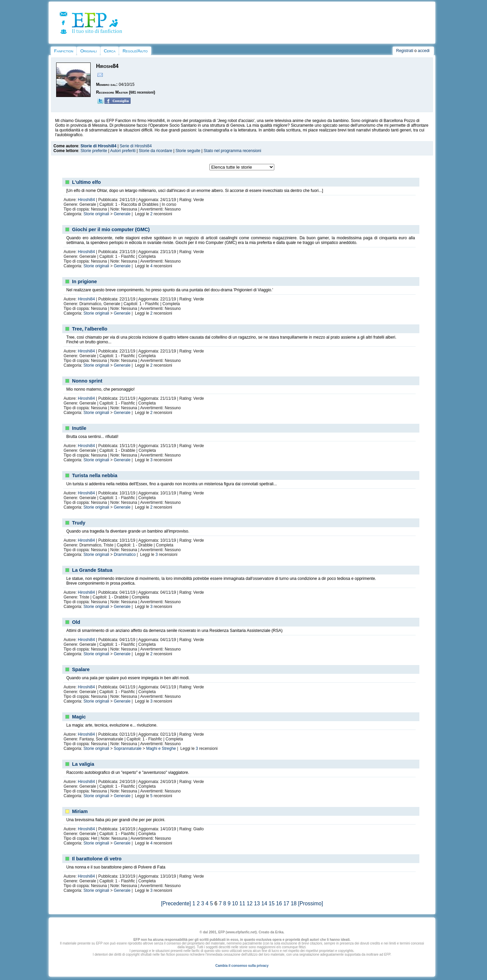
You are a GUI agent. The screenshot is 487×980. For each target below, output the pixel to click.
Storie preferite (94, 151)
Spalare (81, 669)
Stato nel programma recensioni (232, 151)
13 (257, 903)
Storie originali (96, 214)
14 (264, 903)
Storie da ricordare (155, 151)
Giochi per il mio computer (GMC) (111, 229)
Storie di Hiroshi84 (98, 146)
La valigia (83, 764)
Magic (79, 717)
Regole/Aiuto (135, 51)
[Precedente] (176, 903)
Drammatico (125, 555)
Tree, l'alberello (90, 329)
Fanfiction (64, 51)
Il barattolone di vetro (97, 859)
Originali (88, 51)
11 (242, 903)
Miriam (80, 811)
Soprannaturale (127, 749)
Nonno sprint (87, 381)
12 (249, 903)
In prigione (85, 281)
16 (279, 903)
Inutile (79, 428)
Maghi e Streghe (161, 749)
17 (286, 903)
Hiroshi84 (86, 200)
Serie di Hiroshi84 (136, 146)
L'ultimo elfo (86, 182)
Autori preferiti (123, 151)
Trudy (79, 523)
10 (235, 903)
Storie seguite (188, 151)
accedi (424, 51)
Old (76, 622)
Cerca (110, 51)
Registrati (405, 51)
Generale (122, 214)
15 (272, 903)
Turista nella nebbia (95, 475)
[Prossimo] (310, 903)
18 (294, 903)
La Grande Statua (92, 570)
